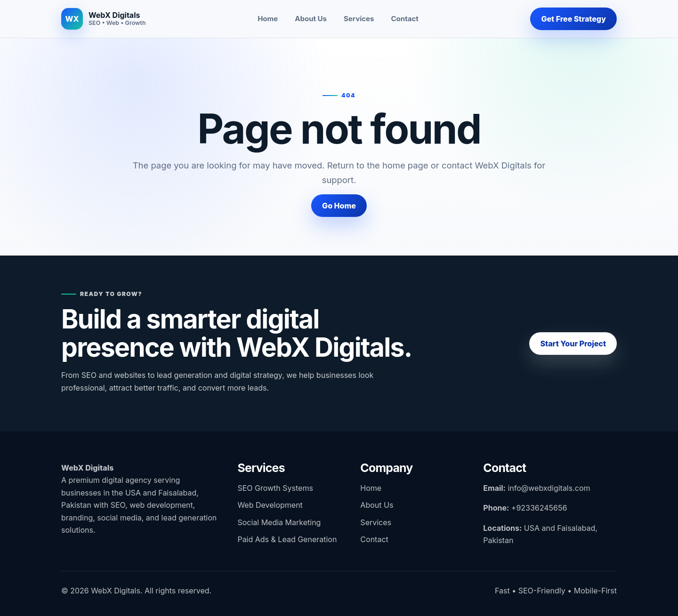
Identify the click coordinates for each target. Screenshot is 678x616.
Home (268, 19)
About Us (311, 19)
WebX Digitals (87, 468)
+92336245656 (539, 508)
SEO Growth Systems (275, 488)
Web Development (270, 505)
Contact (405, 19)
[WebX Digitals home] (104, 19)
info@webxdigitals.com (549, 488)
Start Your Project (573, 344)
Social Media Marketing (279, 522)
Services (359, 19)
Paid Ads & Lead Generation (287, 539)
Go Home (339, 206)
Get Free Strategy (573, 19)
